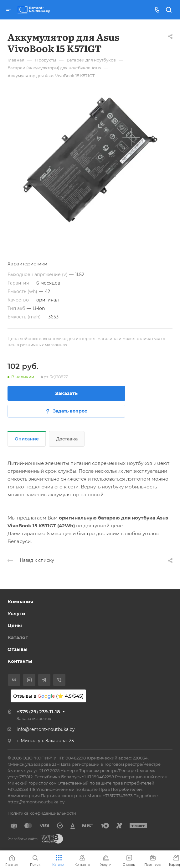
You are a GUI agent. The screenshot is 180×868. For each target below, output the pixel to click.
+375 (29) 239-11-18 (38, 712)
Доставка (67, 439)
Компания (20, 602)
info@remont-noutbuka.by (46, 729)
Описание (27, 439)
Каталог (18, 637)
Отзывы (18, 649)
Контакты (20, 661)
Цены (15, 625)
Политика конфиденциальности (42, 813)
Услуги (16, 613)
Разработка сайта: (23, 839)
